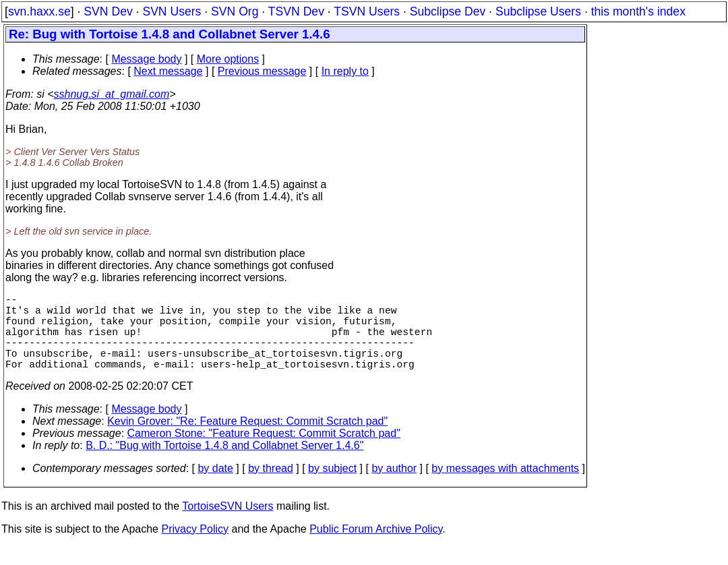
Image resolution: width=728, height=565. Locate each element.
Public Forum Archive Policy (376, 548)
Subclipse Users (538, 11)
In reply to (345, 71)
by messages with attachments (505, 487)
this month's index (638, 11)
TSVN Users (367, 11)
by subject (332, 487)
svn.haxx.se (39, 11)
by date (215, 487)
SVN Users (172, 11)
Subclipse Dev (448, 11)
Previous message (262, 71)
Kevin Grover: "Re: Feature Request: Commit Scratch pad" (247, 440)
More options (228, 59)
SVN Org (235, 11)
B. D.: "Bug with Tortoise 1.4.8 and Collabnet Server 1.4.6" (224, 464)
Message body (146, 59)
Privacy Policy (195, 548)
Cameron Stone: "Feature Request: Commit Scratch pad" (264, 452)
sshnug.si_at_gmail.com (112, 94)
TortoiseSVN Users (227, 525)
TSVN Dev (296, 11)
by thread (271, 487)
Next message (168, 71)
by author (394, 487)
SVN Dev (108, 11)
